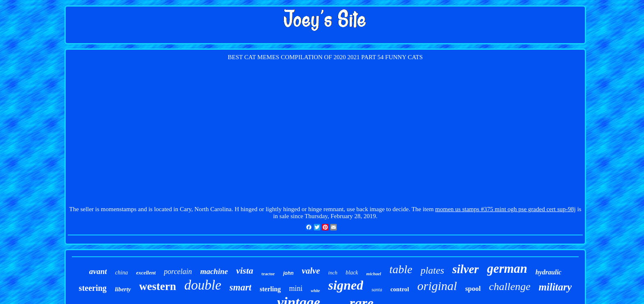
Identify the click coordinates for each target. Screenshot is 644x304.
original (437, 286)
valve (311, 271)
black (352, 273)
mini (296, 288)
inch (333, 273)
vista (245, 271)
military (555, 287)
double (203, 285)
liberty (123, 289)
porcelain (178, 272)
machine (214, 271)
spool (473, 289)
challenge (509, 287)
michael (374, 274)
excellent (146, 273)
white (315, 291)
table (401, 269)
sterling (270, 289)
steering (93, 288)
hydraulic (549, 272)
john (288, 273)
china (121, 273)
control (400, 289)
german (507, 268)
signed (346, 285)
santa (377, 290)
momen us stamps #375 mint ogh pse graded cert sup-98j (506, 209)
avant (98, 271)
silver (465, 269)
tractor (268, 274)
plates (432, 270)
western (158, 286)
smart (241, 287)
